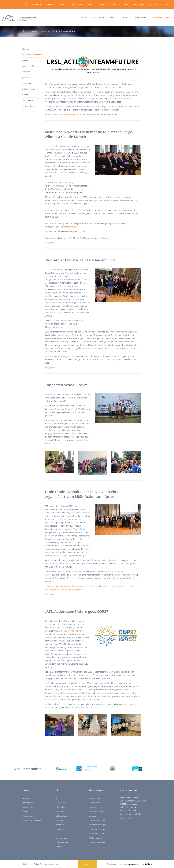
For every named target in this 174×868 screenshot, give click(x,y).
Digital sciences (95, 807)
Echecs (25, 60)
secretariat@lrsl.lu (133, 814)
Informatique (95, 803)
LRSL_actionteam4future (31, 55)
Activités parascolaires (161, 15)
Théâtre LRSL (28, 100)
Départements (141, 15)
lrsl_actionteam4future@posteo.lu (66, 114)
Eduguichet (50, 4)
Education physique (97, 833)
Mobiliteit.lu (36, 4)
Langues (93, 816)
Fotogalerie (50, 243)
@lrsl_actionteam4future (67, 227)
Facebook (91, 4)
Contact (167, 4)
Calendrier (115, 4)
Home (25, 31)
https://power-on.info (64, 631)
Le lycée (86, 15)
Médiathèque (138, 4)
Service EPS (115, 15)
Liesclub (26, 49)
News (126, 4)
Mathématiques (96, 838)
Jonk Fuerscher (29, 78)
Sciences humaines (97, 820)
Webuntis (63, 4)
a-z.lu (25, 4)
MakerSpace (28, 83)
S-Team (26, 95)
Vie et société (95, 798)
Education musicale (97, 829)
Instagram (103, 4)
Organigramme (154, 4)
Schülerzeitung (29, 89)
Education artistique (97, 825)
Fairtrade (26, 72)
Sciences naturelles (97, 842)
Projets (127, 15)
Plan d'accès (126, 818)
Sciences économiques (99, 811)
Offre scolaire (100, 15)
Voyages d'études (30, 106)
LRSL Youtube (77, 4)
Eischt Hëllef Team (30, 66)
